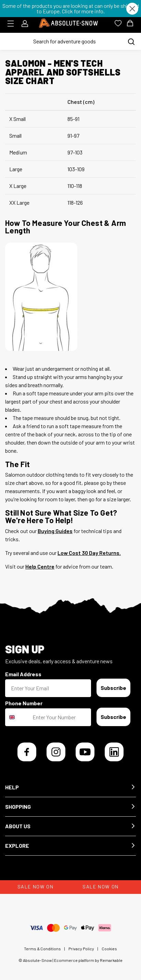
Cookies (109, 949)
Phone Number (24, 703)
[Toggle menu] (13, 24)
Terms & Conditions (42, 949)
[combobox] (17, 717)
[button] (70, 787)
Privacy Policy (81, 949)
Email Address (23, 674)
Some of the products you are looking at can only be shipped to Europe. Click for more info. (71, 8)
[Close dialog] (132, 9)
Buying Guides (55, 531)
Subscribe (113, 688)
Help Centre (40, 566)
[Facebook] (27, 752)
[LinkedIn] (114, 752)
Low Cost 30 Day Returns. (89, 553)
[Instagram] (56, 752)
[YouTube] (85, 752)
